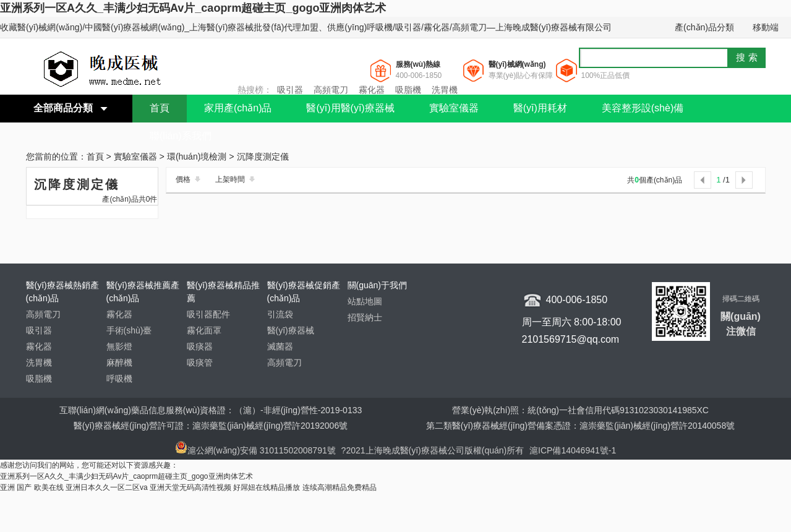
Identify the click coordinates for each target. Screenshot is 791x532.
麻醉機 (119, 363)
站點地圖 (365, 301)
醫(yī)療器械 (291, 330)
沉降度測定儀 (263, 157)
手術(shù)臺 (129, 330)
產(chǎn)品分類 (704, 27)
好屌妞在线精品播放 (267, 487)
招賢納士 (365, 317)
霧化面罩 (204, 330)
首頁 (160, 108)
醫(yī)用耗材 (540, 108)
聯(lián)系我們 (181, 136)
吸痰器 (200, 346)
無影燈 (119, 346)
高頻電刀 (331, 90)
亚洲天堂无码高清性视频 (190, 487)
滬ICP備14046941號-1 (573, 450)
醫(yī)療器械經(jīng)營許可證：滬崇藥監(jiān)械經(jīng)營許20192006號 (211, 426)
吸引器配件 (208, 314)
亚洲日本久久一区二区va (107, 487)
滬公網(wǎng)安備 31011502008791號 (255, 450)
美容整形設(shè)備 (643, 108)
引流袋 (280, 314)
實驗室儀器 (454, 108)
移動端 (766, 27)
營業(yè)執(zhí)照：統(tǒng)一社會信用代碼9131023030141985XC (580, 410)
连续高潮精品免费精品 (340, 487)
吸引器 (290, 90)
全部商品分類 (63, 108)
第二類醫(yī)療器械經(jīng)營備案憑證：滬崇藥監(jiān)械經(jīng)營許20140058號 (580, 426)
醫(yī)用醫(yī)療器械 (350, 108)
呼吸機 (119, 379)
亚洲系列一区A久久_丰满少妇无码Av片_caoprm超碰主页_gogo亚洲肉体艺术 (193, 8)
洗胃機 (445, 90)
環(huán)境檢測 (197, 157)
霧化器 (372, 90)
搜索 (748, 57)
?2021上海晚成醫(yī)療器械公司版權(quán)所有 (434, 450)
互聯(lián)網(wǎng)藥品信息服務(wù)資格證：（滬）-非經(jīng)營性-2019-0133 (211, 410)
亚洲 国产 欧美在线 (32, 487)
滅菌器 (280, 346)
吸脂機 (408, 90)
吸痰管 (200, 363)
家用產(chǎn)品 (238, 108)
